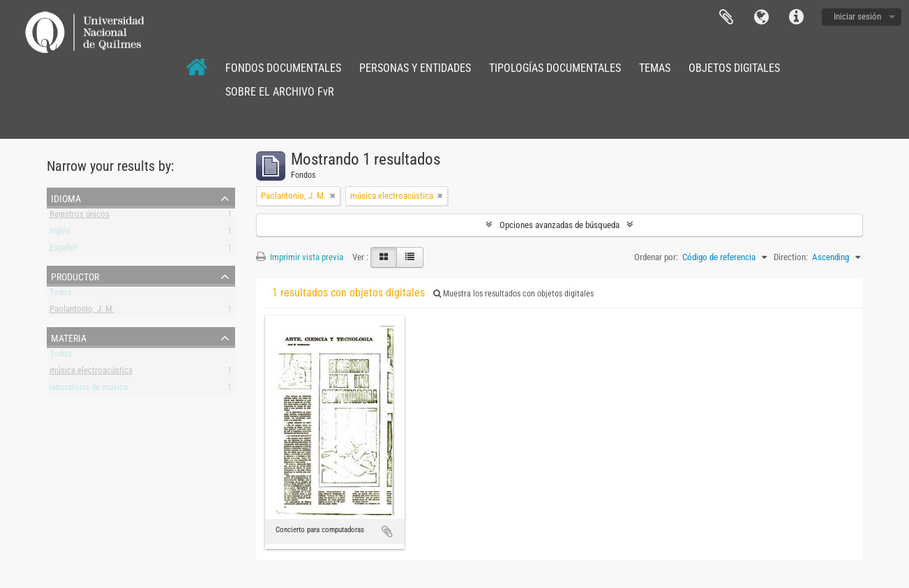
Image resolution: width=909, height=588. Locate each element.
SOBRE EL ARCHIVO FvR (280, 92)
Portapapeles (726, 17)
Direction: (791, 257)
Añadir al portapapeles (387, 532)
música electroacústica (91, 373)
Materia (69, 337)
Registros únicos (80, 217)
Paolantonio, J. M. (82, 311)
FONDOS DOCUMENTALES (283, 68)
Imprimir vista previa (300, 257)
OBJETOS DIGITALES (734, 68)
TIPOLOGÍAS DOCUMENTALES (555, 68)
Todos (61, 295)
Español (63, 250)
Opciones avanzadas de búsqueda (559, 225)
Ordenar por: (656, 257)
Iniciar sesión (857, 16)
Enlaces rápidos (796, 17)
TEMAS (655, 68)
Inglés (60, 233)
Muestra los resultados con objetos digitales (513, 294)
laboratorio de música (89, 390)
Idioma (761, 17)
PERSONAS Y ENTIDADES (415, 68)
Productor (75, 276)
